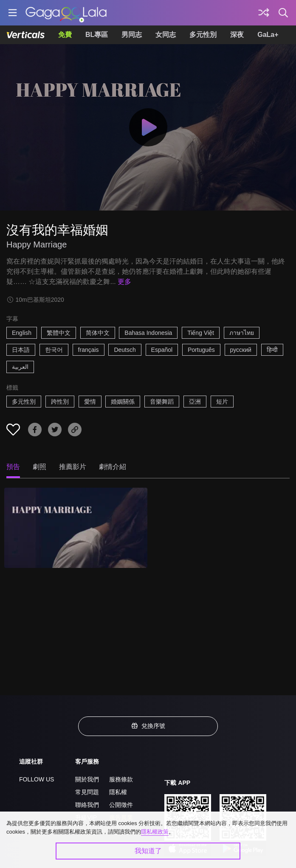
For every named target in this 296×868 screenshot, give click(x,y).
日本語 (21, 350)
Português (201, 350)
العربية (20, 367)
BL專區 (97, 35)
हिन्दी (272, 350)
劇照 (39, 467)
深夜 (237, 35)
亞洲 (195, 402)
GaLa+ (268, 35)
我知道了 (148, 851)
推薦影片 (73, 467)
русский (241, 350)
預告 (13, 467)
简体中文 (98, 333)
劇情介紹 (113, 467)
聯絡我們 (87, 805)
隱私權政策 (155, 832)
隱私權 (118, 792)
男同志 (132, 35)
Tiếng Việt (201, 333)
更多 (124, 282)
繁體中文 (59, 333)
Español (162, 350)
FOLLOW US (37, 779)
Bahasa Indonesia (148, 333)
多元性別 (203, 35)
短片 (222, 402)
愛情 (90, 402)
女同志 (166, 35)
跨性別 (60, 402)
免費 (65, 35)
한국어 (54, 350)
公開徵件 (121, 805)
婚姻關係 (123, 402)
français (89, 350)
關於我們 (87, 779)
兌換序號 (148, 726)
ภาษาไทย (242, 333)
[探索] (264, 13)
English (22, 333)
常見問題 (87, 792)
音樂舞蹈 (162, 402)
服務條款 (121, 779)
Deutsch (125, 350)
